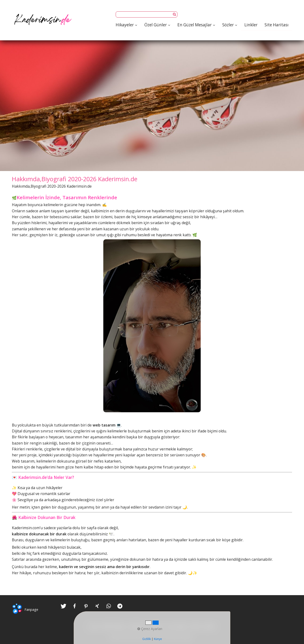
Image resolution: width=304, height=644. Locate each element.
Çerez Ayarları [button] (150, 629)
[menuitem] (128, 25)
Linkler (251, 25)
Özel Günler (157, 25)
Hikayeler (126, 25)
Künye (158, 639)
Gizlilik (147, 639)
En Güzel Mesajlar (196, 25)
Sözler (230, 25)
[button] (63, 606)
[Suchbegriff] (147, 14)
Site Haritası (277, 25)
